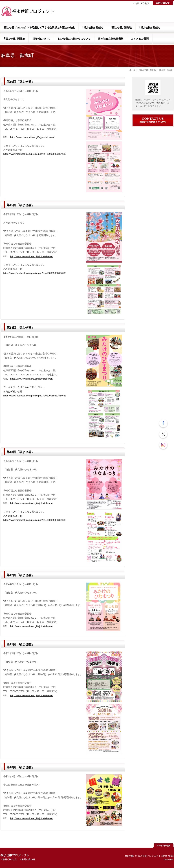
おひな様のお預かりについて (74, 39)
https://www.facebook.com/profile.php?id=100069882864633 (35, 154)
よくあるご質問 (140, 39)
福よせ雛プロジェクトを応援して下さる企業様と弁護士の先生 (39, 27)
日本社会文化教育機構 (111, 39)
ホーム (132, 70)
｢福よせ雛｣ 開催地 (93, 27)
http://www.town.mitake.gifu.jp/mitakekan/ (32, 256)
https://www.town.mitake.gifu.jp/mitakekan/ (32, 137)
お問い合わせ (163, 3)
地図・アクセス (141, 4)
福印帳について (41, 39)
